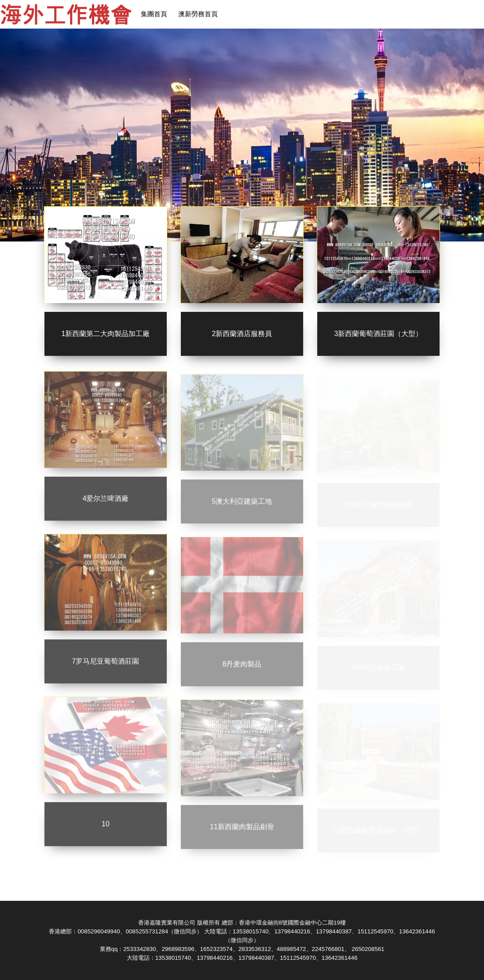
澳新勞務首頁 (198, 14)
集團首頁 (154, 14)
